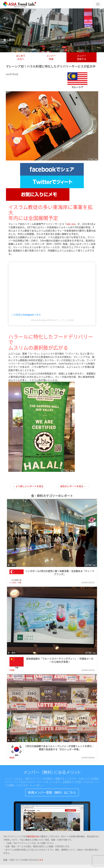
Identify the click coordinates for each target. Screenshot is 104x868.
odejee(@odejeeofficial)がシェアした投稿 (52, 320)
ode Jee (71, 224)
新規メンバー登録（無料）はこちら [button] (52, 792)
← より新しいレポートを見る (28, 486)
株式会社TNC (33, 836)
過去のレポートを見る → (73, 486)
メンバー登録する (82, 57)
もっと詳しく (37, 785)
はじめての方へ (21, 57)
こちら (40, 860)
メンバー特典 (51, 57)
